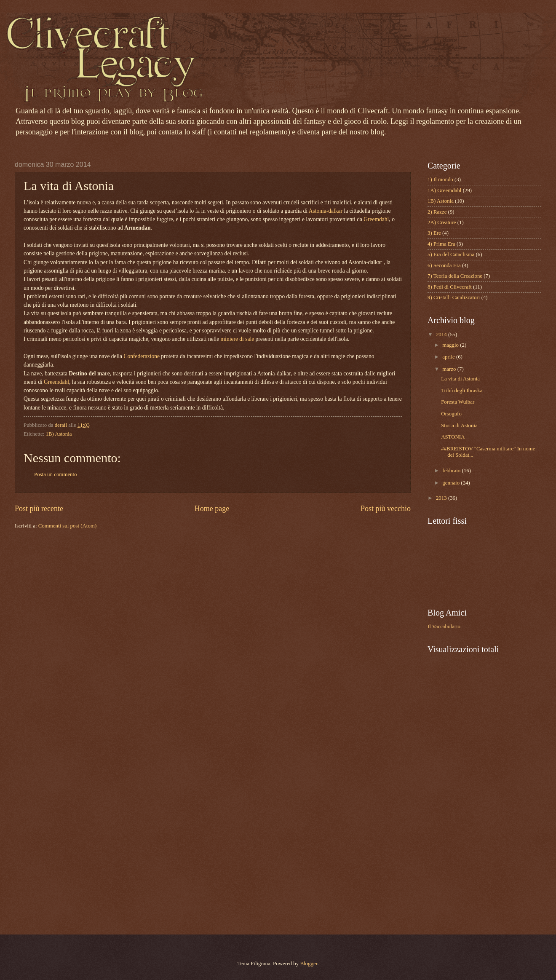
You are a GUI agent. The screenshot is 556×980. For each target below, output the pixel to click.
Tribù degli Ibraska (462, 391)
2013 (442, 498)
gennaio (452, 483)
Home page (212, 509)
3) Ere (434, 233)
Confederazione (142, 356)
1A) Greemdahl (444, 190)
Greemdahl (376, 219)
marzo (450, 369)
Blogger (309, 964)
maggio (451, 345)
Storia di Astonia (459, 426)
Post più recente (39, 509)
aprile (449, 357)
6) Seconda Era (444, 265)
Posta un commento (56, 474)
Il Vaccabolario (444, 627)
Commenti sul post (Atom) (67, 526)
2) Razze (437, 212)
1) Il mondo (440, 179)
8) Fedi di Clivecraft (450, 287)
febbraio (452, 471)
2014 (442, 335)
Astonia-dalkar (326, 211)
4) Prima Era (441, 244)
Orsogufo (451, 414)
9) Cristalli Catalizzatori (454, 297)
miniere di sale (238, 339)
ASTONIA (453, 437)
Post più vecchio (386, 509)
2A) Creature (442, 222)
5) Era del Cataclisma (451, 254)
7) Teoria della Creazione (455, 276)
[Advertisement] (458, 793)
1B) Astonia (59, 434)
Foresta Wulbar (458, 402)
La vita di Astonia (460, 379)
